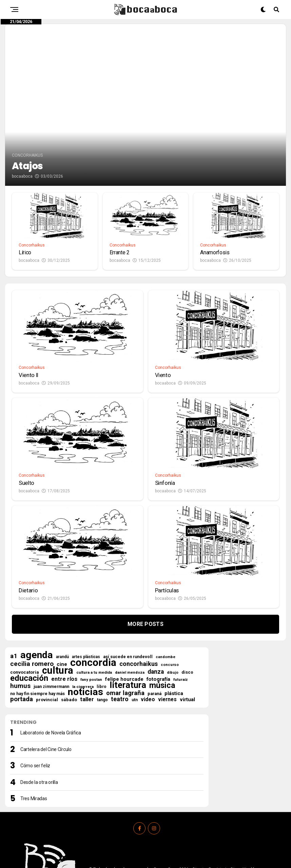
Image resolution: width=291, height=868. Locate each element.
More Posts (145, 576)
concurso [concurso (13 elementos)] (170, 616)
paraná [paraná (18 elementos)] (154, 645)
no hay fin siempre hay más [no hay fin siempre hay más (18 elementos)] (37, 645)
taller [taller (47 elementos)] (87, 651)
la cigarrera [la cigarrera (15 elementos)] (83, 638)
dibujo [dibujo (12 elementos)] (173, 624)
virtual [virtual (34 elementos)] (187, 651)
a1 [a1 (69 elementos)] (14, 608)
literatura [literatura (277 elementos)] (128, 636)
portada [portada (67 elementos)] (22, 651)
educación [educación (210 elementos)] (29, 630)
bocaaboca (22, 126)
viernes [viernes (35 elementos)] (167, 651)
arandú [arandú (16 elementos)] (62, 608)
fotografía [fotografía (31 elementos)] (158, 631)
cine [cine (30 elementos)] (62, 616)
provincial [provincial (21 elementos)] (47, 651)
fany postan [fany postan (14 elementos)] (91, 631)
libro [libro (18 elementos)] (102, 638)
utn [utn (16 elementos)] (135, 651)
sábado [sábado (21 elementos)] (69, 651)
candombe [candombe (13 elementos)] (166, 608)
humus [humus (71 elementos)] (20, 637)
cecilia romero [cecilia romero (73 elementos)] (32, 615)
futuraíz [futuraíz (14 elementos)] (181, 631)
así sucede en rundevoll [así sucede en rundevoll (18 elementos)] (128, 608)
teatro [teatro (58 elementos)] (120, 651)
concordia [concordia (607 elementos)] (93, 614)
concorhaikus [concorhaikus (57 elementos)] (139, 615)
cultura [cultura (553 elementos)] (58, 622)
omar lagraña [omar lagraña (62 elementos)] (125, 645)
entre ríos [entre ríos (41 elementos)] (64, 631)
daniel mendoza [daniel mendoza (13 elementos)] (130, 624)
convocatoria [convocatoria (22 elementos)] (25, 624)
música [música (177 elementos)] (162, 637)
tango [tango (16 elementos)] (102, 651)
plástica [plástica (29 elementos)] (174, 645)
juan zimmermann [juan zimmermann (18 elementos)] (51, 638)
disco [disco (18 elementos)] (187, 624)
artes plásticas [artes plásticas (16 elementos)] (86, 608)
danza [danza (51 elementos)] (156, 623)
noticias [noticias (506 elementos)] (85, 644)
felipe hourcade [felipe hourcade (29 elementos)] (124, 631)
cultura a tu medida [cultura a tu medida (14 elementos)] (94, 624)
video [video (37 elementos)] (148, 651)
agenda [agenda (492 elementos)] (37, 607)
